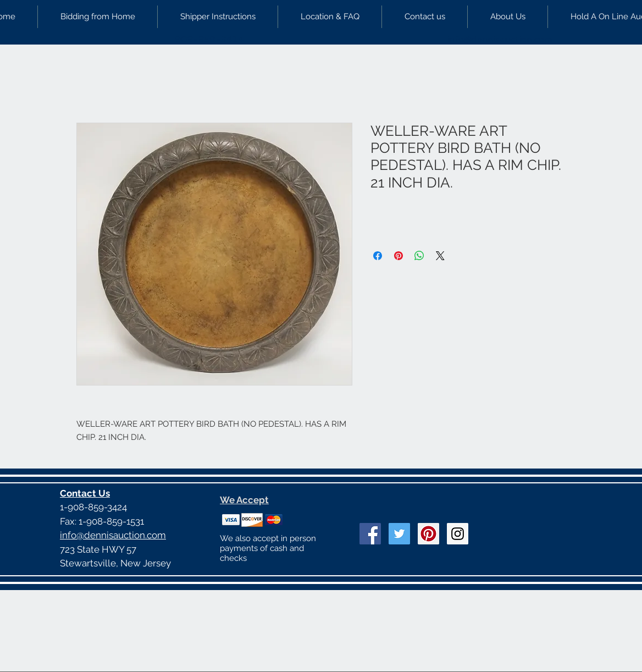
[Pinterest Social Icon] (428, 534)
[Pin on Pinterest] (399, 256)
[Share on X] (440, 256)
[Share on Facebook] (378, 256)
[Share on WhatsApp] (419, 256)
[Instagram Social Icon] (458, 534)
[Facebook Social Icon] (370, 534)
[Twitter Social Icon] (399, 534)
